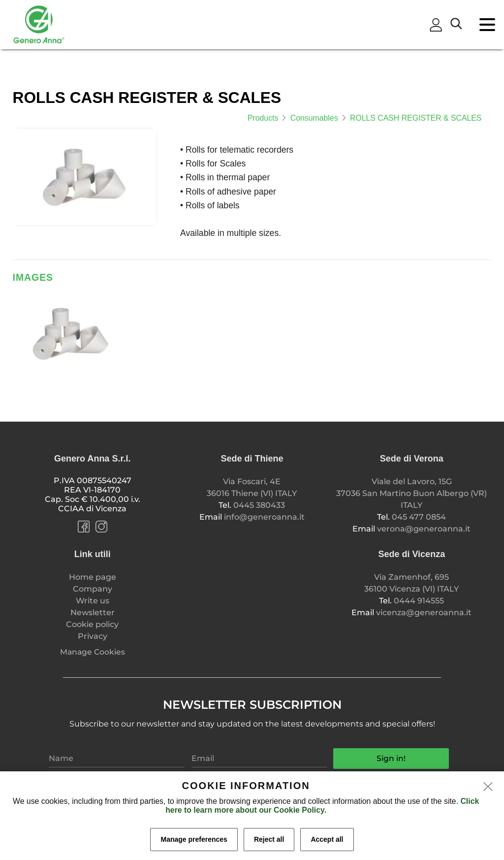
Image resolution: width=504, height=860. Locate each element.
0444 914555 (419, 601)
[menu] (492, 29)
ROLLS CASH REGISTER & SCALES (416, 118)
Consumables (314, 118)
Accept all (327, 839)
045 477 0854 (419, 517)
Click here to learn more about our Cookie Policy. (322, 806)
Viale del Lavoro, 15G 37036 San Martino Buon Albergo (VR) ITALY (411, 493)
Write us (93, 601)
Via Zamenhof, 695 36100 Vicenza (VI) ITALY (411, 583)
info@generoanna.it (264, 517)
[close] (488, 787)
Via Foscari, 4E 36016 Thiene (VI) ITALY (252, 487)
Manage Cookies (93, 652)
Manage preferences (194, 839)
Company (93, 589)
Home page (93, 577)
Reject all (269, 839)
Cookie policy (92, 624)
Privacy (93, 636)
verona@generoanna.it (424, 529)
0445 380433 (259, 505)
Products (263, 118)
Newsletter (93, 612)
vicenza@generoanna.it (424, 612)
